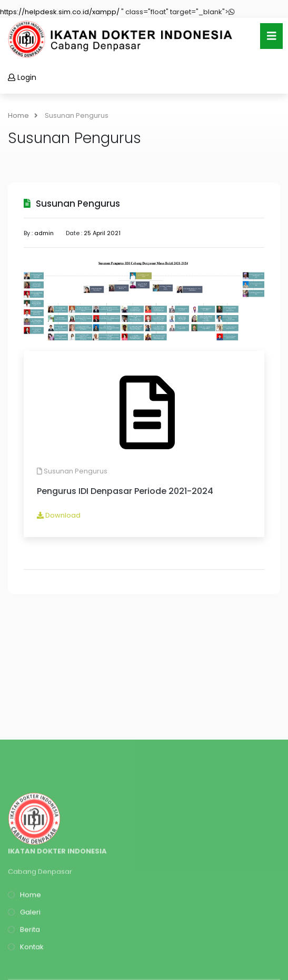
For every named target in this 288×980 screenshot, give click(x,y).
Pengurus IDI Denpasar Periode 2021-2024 (125, 491)
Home (23, 115)
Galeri (24, 960)
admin (44, 233)
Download (59, 515)
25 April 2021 (102, 233)
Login (22, 77)
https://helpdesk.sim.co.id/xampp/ (60, 12)
